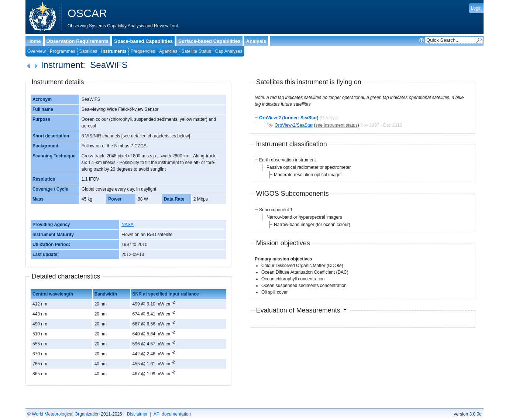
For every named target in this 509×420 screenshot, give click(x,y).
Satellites (88, 51)
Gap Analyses (229, 51)
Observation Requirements (78, 41)
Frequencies (143, 51)
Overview (37, 51)
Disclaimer (137, 414)
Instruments (114, 51)
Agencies (168, 51)
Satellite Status (196, 51)
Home (34, 41)
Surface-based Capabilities (209, 41)
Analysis (256, 41)
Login (476, 8)
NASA (128, 225)
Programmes (63, 51)
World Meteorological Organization (66, 414)
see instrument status (337, 125)
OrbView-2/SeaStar (294, 125)
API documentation (172, 414)
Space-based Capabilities (143, 41)
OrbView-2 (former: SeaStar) (289, 118)
